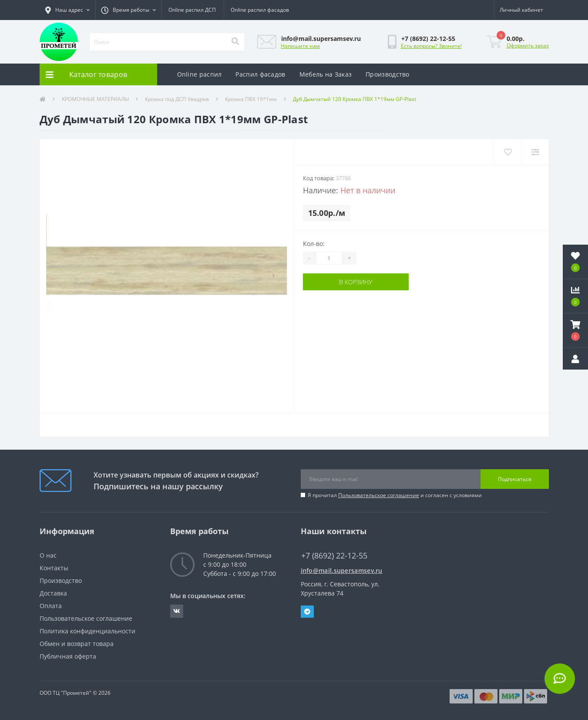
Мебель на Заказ (326, 74)
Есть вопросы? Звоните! (431, 46)
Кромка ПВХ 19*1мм (251, 99)
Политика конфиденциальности (87, 631)
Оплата (51, 606)
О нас (48, 555)
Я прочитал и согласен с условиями (395, 495)
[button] (67, 10)
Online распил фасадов (260, 10)
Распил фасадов (260, 74)
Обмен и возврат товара (77, 644)
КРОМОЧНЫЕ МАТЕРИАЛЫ (95, 99)
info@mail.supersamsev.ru (342, 570)
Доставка (53, 593)
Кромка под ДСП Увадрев (177, 99)
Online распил (200, 74)
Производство (388, 74)
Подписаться (515, 479)
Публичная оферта (68, 656)
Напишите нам (300, 46)
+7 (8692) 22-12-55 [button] (334, 556)
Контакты (54, 568)
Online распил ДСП (192, 10)
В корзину (356, 282)
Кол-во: (314, 244)
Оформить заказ (528, 45)
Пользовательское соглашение (379, 495)
